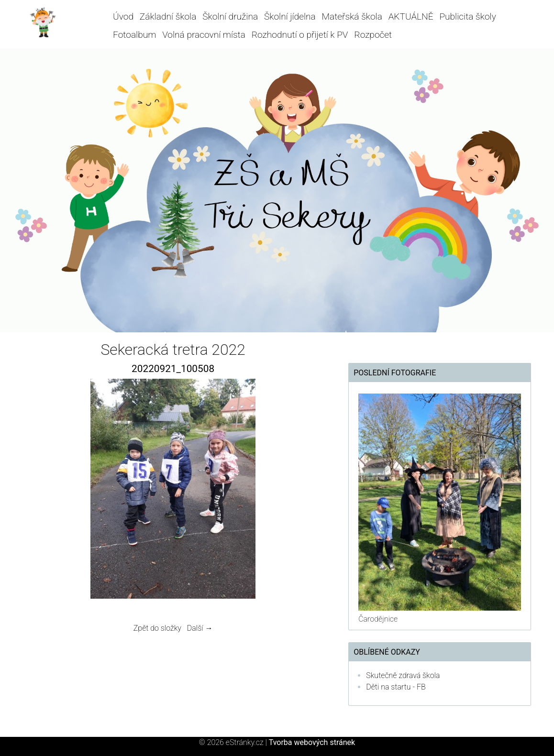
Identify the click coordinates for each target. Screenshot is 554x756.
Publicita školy (467, 16)
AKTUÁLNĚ (411, 16)
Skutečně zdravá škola (403, 675)
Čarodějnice (378, 619)
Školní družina (230, 16)
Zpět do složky (157, 628)
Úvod (123, 16)
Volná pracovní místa (204, 35)
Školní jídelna (290, 16)
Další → (200, 628)
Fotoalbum (134, 35)
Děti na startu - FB (396, 687)
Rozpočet (373, 35)
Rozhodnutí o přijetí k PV (300, 35)
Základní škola (168, 16)
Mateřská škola (352, 16)
